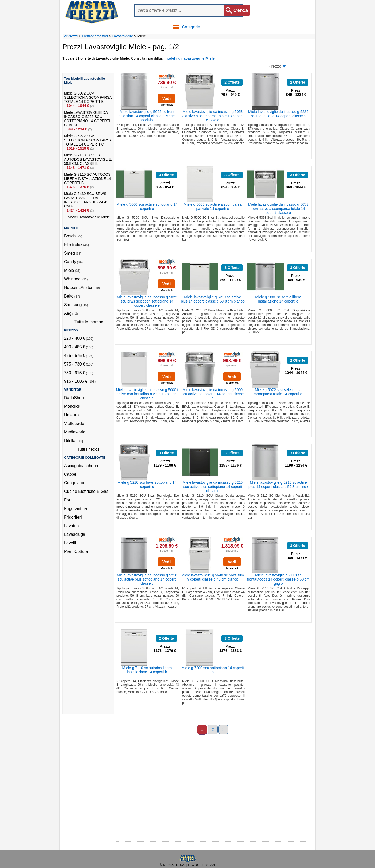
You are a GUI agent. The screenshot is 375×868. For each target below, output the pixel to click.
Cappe (70, 474)
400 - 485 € (75, 347)
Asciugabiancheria (81, 466)
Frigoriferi (73, 517)
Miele (69, 270)
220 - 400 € (75, 338)
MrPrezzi (70, 36)
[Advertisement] (85, 636)
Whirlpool (73, 279)
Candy (70, 262)
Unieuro (71, 415)
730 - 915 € (75, 373)
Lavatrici (72, 526)
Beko (69, 296)
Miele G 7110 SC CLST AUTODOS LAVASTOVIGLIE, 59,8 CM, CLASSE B (88, 159)
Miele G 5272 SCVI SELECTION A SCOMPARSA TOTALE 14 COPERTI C (88, 140)
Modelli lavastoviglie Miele (89, 217)
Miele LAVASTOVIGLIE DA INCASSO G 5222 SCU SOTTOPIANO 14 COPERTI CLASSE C (87, 119)
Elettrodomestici (95, 36)
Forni (69, 500)
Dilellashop (74, 441)
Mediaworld (75, 432)
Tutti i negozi (89, 449)
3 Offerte (166, 175)
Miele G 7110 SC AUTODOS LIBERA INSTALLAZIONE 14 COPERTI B (87, 179)
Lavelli (70, 543)
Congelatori (75, 483)
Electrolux (73, 245)
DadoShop (74, 398)
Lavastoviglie (123, 36)
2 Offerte (232, 82)
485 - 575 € (75, 356)
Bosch (70, 236)
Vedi (167, 99)
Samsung (73, 305)
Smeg (70, 253)
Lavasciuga (75, 534)
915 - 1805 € (76, 381)
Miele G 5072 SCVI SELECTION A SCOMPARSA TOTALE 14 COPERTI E (88, 97)
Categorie (186, 27)
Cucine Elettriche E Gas (86, 491)
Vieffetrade (74, 423)
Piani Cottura (76, 552)
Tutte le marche (89, 322)
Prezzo (275, 66)
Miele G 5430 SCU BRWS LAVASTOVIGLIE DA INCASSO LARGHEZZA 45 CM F (86, 200)
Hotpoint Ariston (79, 288)
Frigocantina (76, 509)
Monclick (72, 406)
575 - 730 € (75, 364)
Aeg (68, 313)
